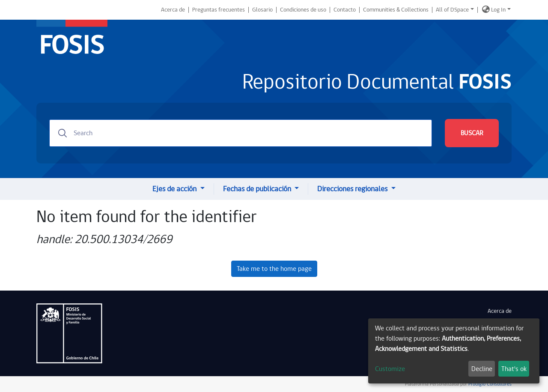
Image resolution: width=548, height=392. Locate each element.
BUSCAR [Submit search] (472, 133)
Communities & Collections (396, 10)
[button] (486, 10)
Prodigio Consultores (489, 384)
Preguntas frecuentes (219, 10)
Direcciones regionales (353, 189)
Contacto (345, 10)
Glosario (262, 10)
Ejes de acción (175, 189)
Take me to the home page (274, 269)
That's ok (514, 369)
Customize (390, 369)
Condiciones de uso (303, 10)
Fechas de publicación (258, 189)
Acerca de (173, 10)
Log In (498, 10)
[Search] (241, 133)
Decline (482, 369)
